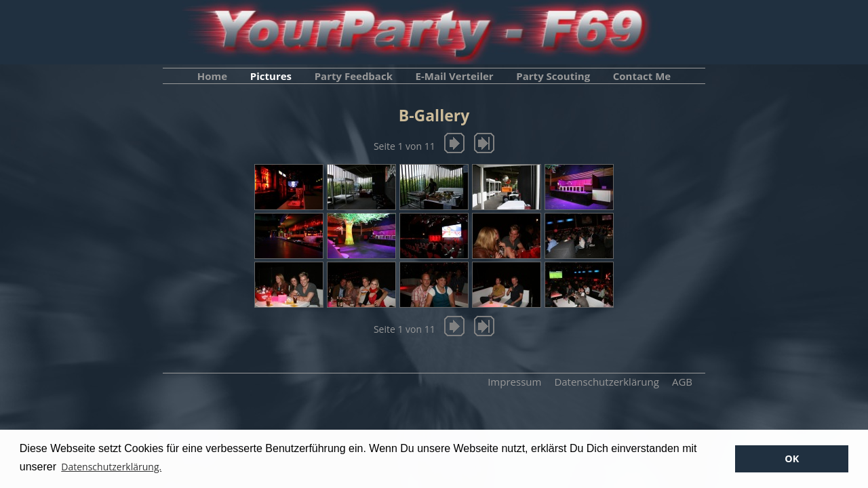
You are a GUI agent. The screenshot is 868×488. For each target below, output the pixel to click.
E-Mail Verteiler (455, 76)
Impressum (514, 382)
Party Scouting (553, 76)
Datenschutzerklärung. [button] (111, 467)
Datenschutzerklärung (607, 382)
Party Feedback (354, 76)
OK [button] (792, 459)
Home (212, 76)
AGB (682, 382)
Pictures (271, 76)
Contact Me (642, 76)
